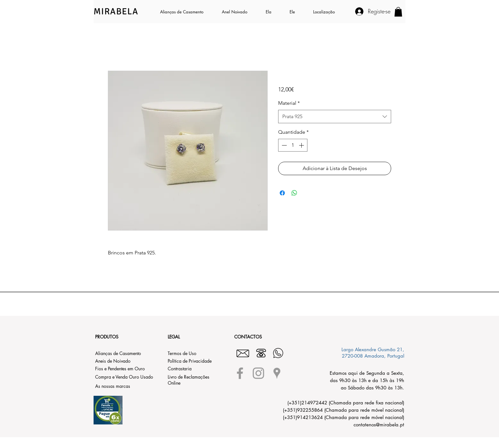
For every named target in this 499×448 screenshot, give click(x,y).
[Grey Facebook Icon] (240, 373)
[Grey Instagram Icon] (258, 373)
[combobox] (335, 117)
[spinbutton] (293, 145)
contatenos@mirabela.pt (379, 425)
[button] (273, 12)
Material (289, 103)
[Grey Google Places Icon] (277, 373)
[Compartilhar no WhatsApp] (294, 193)
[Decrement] (284, 145)
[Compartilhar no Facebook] (282, 193)
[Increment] (302, 145)
